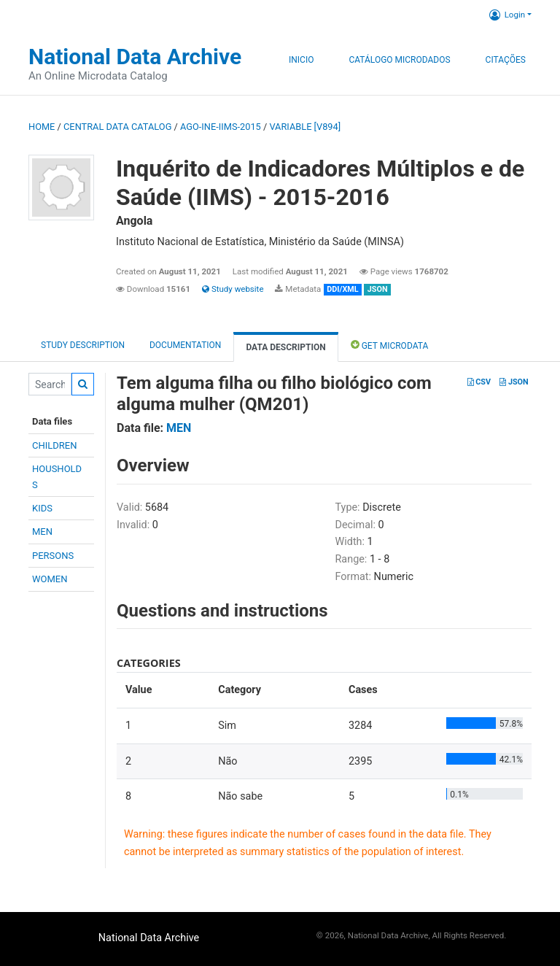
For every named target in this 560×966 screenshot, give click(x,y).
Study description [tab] (83, 345)
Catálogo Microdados (399, 60)
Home (42, 127)
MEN (42, 532)
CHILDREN (54, 445)
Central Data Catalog (117, 127)
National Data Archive (135, 57)
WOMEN (50, 579)
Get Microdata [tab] (390, 345)
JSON (514, 382)
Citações (506, 60)
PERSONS (53, 556)
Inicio (301, 60)
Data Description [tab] (285, 347)
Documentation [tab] (185, 345)
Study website (233, 289)
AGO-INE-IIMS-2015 (221, 127)
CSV (479, 382)
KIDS (42, 508)
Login (507, 15)
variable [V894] (305, 127)
